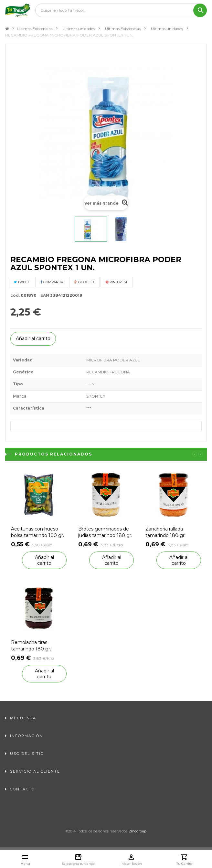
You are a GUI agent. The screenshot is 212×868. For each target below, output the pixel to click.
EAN (43, 295)
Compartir (52, 282)
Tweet (21, 282)
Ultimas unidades (79, 29)
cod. (15, 295)
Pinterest (117, 282)
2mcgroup (138, 831)
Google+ (84, 282)
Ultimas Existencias (35, 29)
